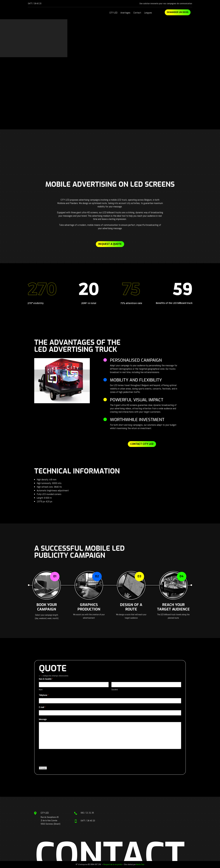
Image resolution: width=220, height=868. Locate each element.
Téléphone (44, 695)
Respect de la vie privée (113, 864)
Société (115, 689)
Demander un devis (178, 12)
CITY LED (113, 13)
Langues (148, 13)
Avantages (125, 13)
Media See (140, 864)
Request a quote (110, 244)
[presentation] (60, 758)
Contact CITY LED (142, 444)
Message (43, 719)
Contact (137, 13)
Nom (41, 689)
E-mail (42, 707)
